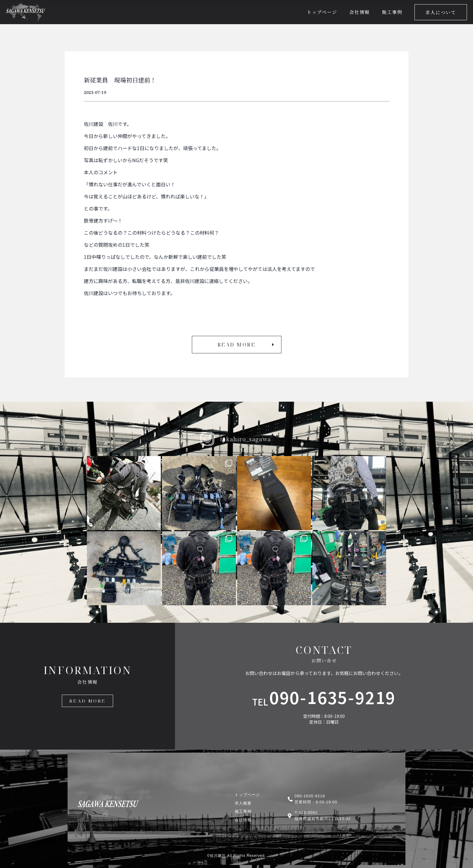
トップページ (322, 12)
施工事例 (392, 12)
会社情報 (360, 12)
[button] (441, 12)
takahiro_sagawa (246, 439)
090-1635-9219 (333, 697)
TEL (260, 702)
